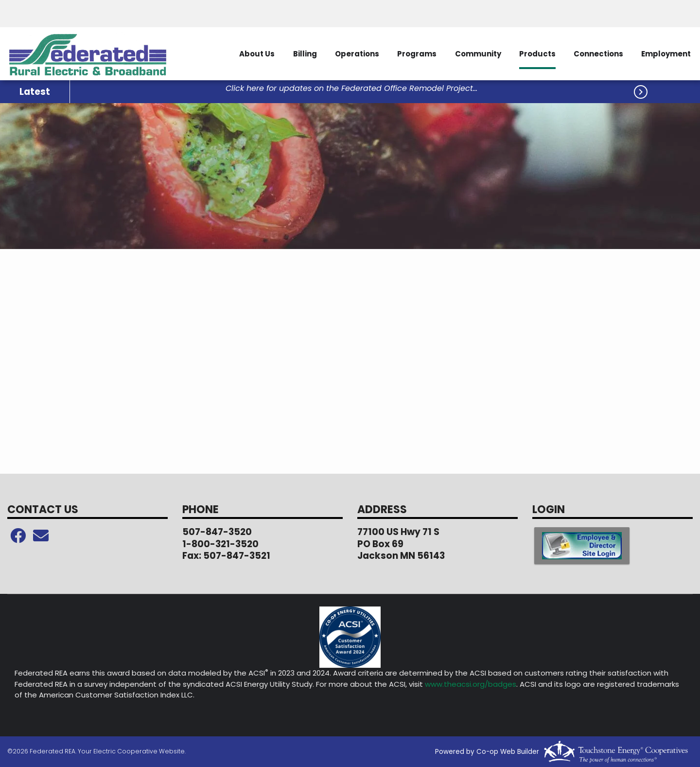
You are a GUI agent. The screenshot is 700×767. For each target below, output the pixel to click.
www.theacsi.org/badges (471, 684)
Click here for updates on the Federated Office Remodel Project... (351, 89)
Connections (596, 54)
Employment (665, 54)
